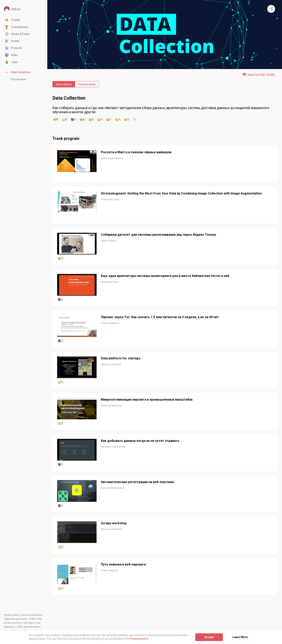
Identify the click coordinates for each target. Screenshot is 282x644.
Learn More (240, 637)
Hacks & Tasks (17, 34)
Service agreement (32, 615)
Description (64, 84)
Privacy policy (12, 615)
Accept (209, 637)
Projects (13, 48)
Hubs (11, 55)
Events (12, 41)
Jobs (11, 62)
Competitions (17, 27)
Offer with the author (29, 627)
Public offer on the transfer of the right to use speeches (23, 623)
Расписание (19, 79)
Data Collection (18, 72)
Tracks (12, 20)
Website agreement (16, 619)
